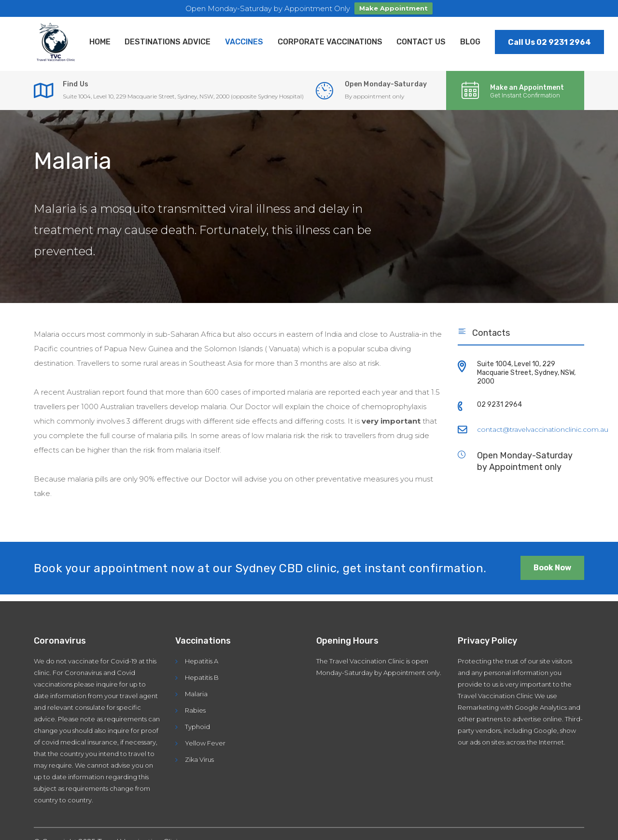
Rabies (195, 710)
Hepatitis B (202, 677)
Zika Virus (199, 759)
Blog (471, 42)
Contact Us (422, 42)
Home (100, 42)
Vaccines (245, 42)
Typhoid (197, 727)
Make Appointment (393, 8)
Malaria (196, 694)
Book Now (552, 568)
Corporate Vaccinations (330, 42)
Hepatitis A (202, 661)
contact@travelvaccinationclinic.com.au (543, 430)
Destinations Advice (168, 42)
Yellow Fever (205, 743)
